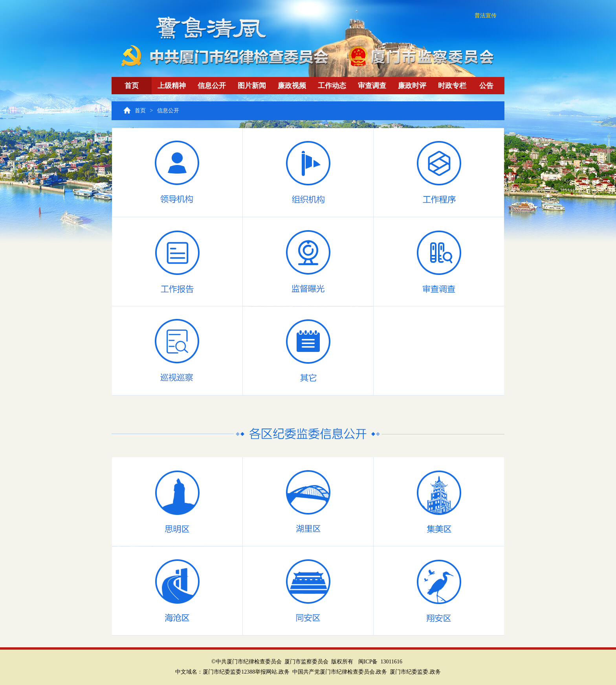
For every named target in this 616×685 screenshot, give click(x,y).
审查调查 (372, 86)
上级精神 (172, 86)
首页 (132, 86)
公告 (486, 86)
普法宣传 (486, 16)
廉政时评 (412, 86)
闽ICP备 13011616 (380, 662)
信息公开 (212, 86)
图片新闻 (252, 86)
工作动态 (332, 86)
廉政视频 (292, 86)
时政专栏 (452, 86)
